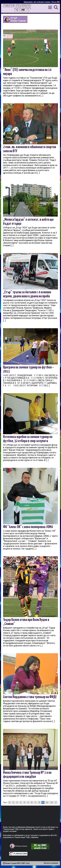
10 (47, 802)
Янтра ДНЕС (56, 2)
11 (52, 802)
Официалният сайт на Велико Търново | (38, 2)
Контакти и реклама (51, 863)
